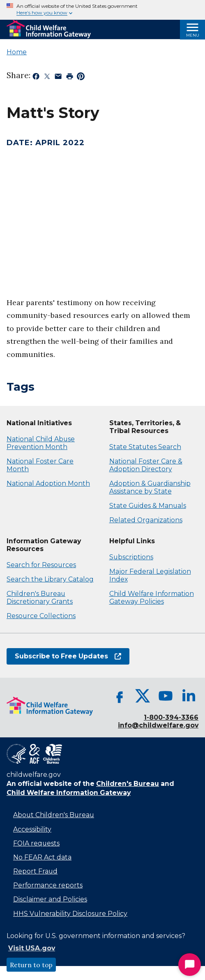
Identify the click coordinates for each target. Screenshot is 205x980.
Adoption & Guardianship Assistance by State (150, 487)
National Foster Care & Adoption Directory (146, 465)
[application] (102, 211)
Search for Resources (41, 565)
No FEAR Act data (42, 857)
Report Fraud (35, 871)
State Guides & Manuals (148, 506)
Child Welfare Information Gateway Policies (152, 598)
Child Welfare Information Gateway (69, 793)
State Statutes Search (145, 447)
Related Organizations (146, 520)
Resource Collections (41, 616)
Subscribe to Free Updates (68, 656)
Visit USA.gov (32, 948)
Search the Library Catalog (50, 579)
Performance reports (48, 885)
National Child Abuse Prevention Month (41, 443)
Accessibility (32, 829)
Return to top (31, 965)
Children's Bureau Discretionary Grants (40, 598)
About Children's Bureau (54, 815)
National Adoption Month (48, 483)
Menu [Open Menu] (193, 35)
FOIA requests (36, 843)
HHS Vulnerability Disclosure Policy (70, 914)
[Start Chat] (190, 965)
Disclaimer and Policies (50, 899)
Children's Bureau (128, 784)
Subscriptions (131, 557)
